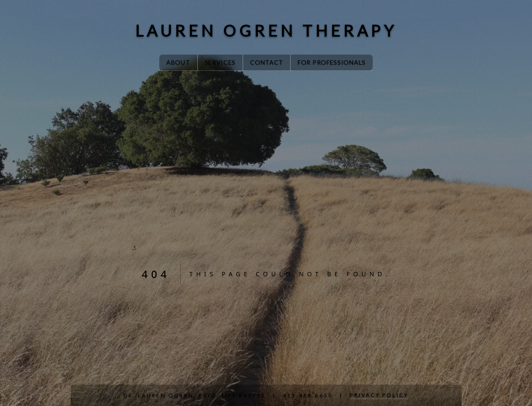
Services (220, 62)
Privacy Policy (379, 395)
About (178, 62)
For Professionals (332, 62)
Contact (267, 62)
